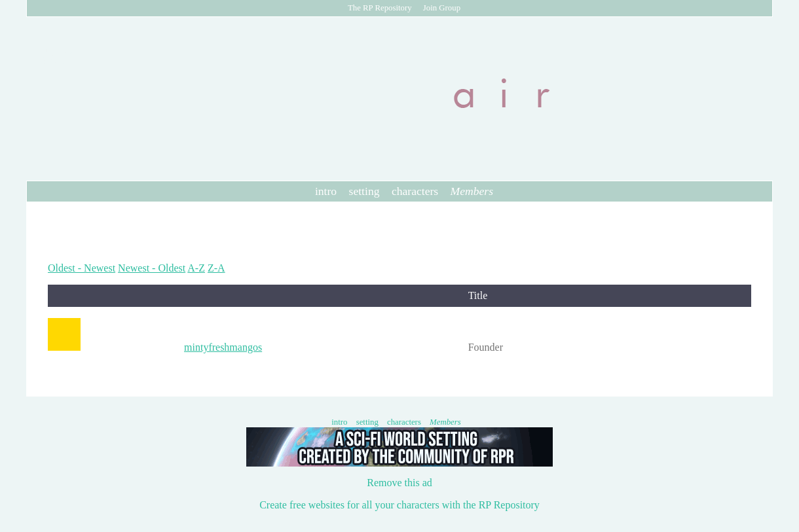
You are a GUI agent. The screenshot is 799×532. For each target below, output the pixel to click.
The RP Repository (380, 8)
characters (415, 191)
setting (364, 191)
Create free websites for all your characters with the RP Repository (399, 505)
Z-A (216, 268)
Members (472, 191)
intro (326, 191)
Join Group (442, 8)
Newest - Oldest (152, 268)
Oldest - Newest (82, 268)
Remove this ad (399, 483)
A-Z (196, 268)
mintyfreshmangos (223, 347)
